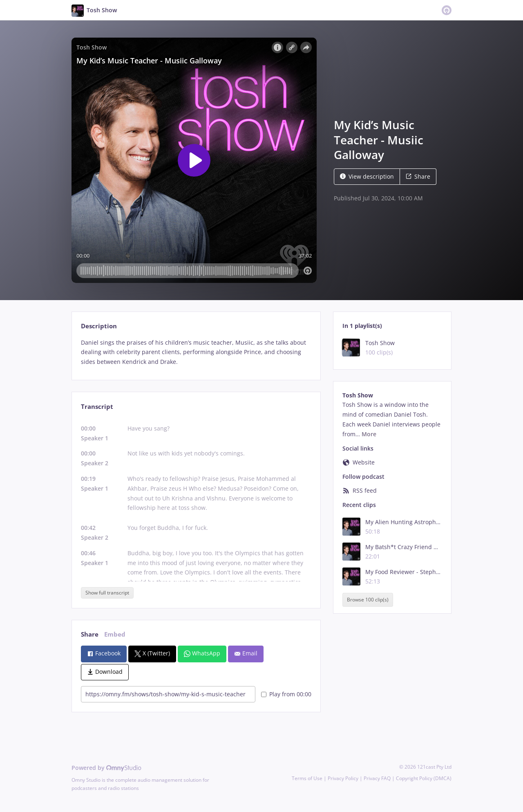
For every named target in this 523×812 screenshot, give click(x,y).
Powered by (106, 768)
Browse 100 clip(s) (368, 600)
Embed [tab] (115, 634)
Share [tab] (90, 634)
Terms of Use (307, 778)
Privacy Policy (343, 778)
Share (418, 176)
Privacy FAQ (377, 778)
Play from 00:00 (286, 694)
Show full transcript (107, 593)
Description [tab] (99, 326)
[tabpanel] (196, 352)
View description (367, 176)
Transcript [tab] (97, 407)
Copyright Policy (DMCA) (424, 778)
